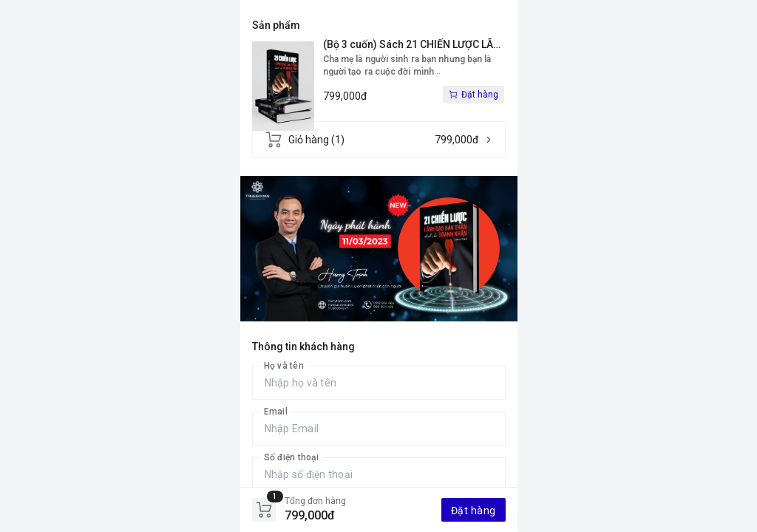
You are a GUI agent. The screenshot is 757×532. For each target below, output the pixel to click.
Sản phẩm (276, 25)
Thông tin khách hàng (303, 347)
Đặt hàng (473, 511)
